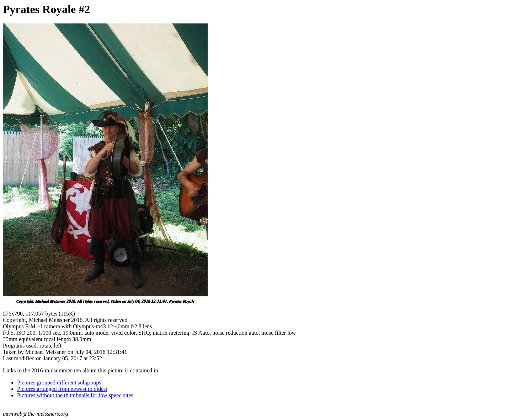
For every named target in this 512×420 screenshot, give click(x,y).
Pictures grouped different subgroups (59, 383)
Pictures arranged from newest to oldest (62, 389)
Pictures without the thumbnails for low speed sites (75, 395)
